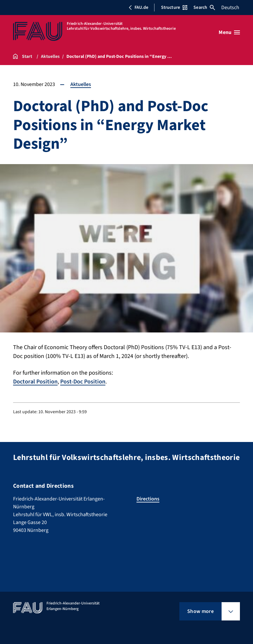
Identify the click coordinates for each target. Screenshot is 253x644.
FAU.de (138, 8)
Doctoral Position (35, 382)
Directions (148, 499)
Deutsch (230, 8)
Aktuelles (81, 84)
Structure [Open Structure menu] (174, 8)
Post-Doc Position (83, 382)
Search (204, 8)
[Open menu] (229, 32)
